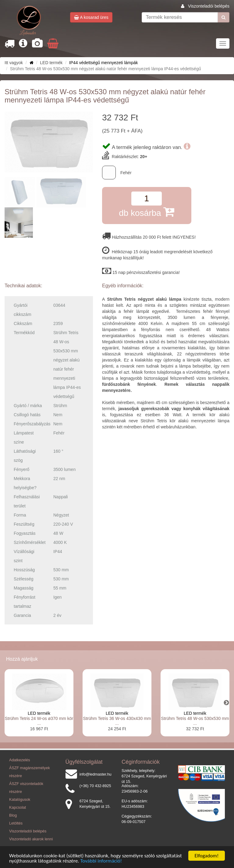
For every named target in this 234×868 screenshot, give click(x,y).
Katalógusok (20, 800)
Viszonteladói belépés (209, 6)
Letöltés (16, 823)
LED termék (39, 713)
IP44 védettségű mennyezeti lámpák (104, 63)
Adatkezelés (20, 760)
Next (226, 703)
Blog (13, 815)
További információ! (101, 861)
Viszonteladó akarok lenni (31, 839)
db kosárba (147, 212)
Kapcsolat (18, 807)
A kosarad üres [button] (91, 17)
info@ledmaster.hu (96, 774)
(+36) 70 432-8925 (95, 786)
